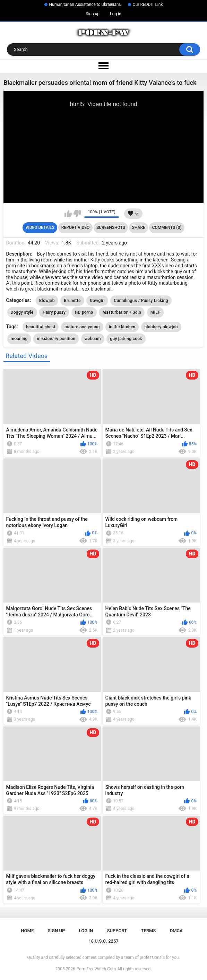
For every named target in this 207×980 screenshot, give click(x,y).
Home (27, 931)
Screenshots (111, 228)
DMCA (176, 931)
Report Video (75, 228)
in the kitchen (122, 327)
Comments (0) (167, 228)
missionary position (56, 339)
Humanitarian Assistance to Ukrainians (85, 5)
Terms (149, 931)
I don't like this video (77, 214)
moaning (19, 339)
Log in (116, 14)
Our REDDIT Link (148, 5)
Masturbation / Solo (122, 312)
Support (117, 931)
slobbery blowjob (161, 327)
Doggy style (22, 312)
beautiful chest (41, 327)
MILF (155, 312)
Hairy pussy (54, 312)
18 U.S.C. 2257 (103, 941)
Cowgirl (97, 301)
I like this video (68, 214)
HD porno (84, 312)
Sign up (93, 14)
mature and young (82, 327)
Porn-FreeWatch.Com (96, 969)
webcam (93, 339)
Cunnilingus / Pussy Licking (141, 301)
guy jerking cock (126, 339)
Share (139, 228)
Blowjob (47, 301)
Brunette (72, 301)
